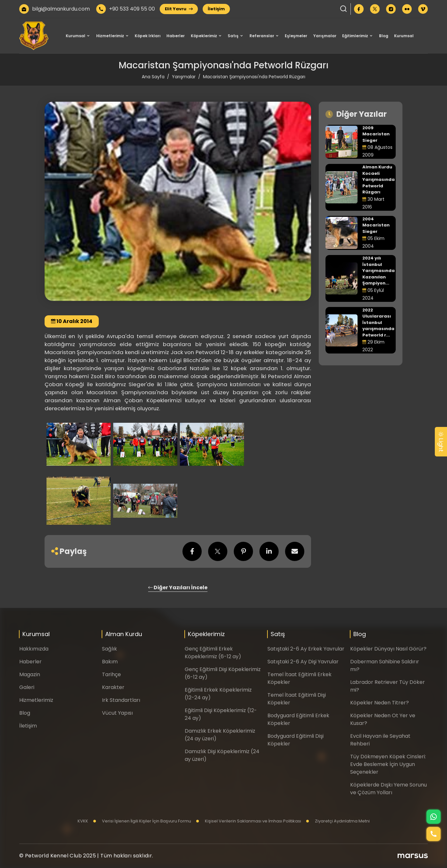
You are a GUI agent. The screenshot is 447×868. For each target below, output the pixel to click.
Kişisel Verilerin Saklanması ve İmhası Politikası (249, 821)
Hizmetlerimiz (110, 36)
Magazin (30, 674)
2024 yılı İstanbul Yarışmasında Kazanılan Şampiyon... (379, 271)
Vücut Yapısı (117, 713)
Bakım (110, 662)
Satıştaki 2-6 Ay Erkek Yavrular (306, 649)
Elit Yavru (179, 9)
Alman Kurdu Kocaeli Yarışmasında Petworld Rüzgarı (379, 179)
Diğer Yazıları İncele (178, 587)
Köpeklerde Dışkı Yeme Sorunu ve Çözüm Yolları (388, 789)
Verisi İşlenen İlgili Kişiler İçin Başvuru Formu (142, 821)
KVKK (83, 821)
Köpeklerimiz (204, 36)
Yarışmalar (325, 36)
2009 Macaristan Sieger (376, 134)
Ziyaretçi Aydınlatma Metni (338, 821)
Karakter (113, 687)
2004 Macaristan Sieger (376, 225)
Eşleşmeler (296, 36)
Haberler (176, 36)
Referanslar (262, 36)
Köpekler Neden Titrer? (380, 703)
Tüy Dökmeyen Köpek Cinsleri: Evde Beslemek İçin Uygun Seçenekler (388, 764)
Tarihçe (111, 674)
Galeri (27, 687)
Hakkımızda (34, 649)
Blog (384, 36)
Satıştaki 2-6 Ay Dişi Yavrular (303, 662)
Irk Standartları (121, 700)
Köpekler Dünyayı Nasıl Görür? (388, 649)
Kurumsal (76, 36)
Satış (233, 36)
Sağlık (110, 649)
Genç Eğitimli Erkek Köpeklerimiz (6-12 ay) (213, 653)
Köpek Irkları (148, 36)
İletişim (216, 9)
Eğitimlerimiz (355, 36)
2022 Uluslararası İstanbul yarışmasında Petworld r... (378, 323)
